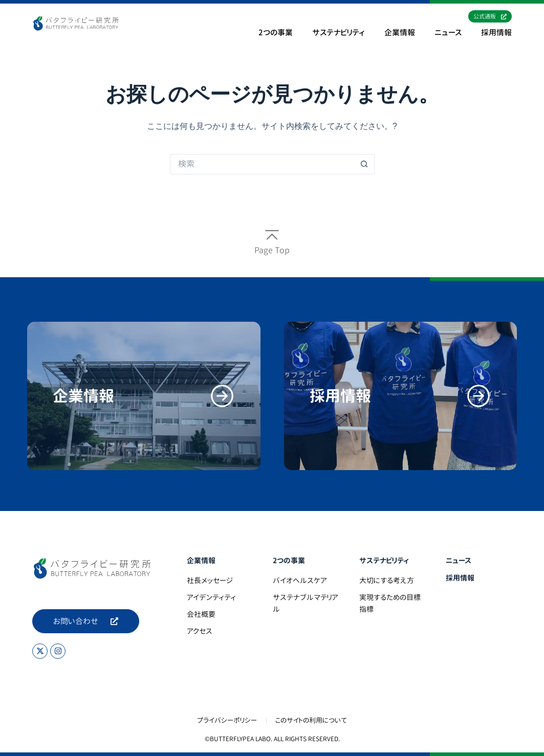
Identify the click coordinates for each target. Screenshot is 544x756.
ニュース (448, 33)
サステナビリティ (339, 33)
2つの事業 (276, 33)
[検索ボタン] (364, 164)
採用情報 (496, 33)
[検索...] (262, 164)
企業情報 (400, 33)
